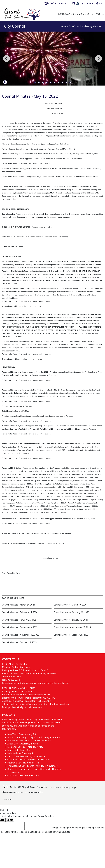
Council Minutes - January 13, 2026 (71, 620)
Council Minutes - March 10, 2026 (70, 605)
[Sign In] (96, 3)
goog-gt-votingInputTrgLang (91, 828)
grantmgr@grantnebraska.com (53, 683)
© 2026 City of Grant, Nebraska (31, 787)
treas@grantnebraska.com (22, 683)
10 (70, 82)
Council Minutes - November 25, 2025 (72, 627)
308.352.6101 (44, 695)
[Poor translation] (10, 820)
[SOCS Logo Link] (7, 787)
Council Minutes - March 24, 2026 (18, 605)
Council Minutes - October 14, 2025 (19, 642)
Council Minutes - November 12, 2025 (21, 635)
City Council (75, 26)
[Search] (101, 3)
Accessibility (56, 787)
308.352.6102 (44, 701)
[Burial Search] (78, 3)
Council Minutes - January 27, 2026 (19, 620)
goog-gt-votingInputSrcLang (65, 828)
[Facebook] (74, 3)
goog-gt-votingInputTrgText (35, 832)
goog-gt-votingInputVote (59, 832)
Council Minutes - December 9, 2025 (20, 627)
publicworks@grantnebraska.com (25, 707)
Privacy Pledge (70, 787)
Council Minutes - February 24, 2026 (20, 612)
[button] (93, 14)
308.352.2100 (15, 677)
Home (63, 26)
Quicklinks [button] (87, 3)
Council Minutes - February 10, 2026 (71, 612)
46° (49, 3)
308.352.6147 (49, 698)
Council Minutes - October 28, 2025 (71, 635)
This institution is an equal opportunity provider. (22, 792)
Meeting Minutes (92, 26)
